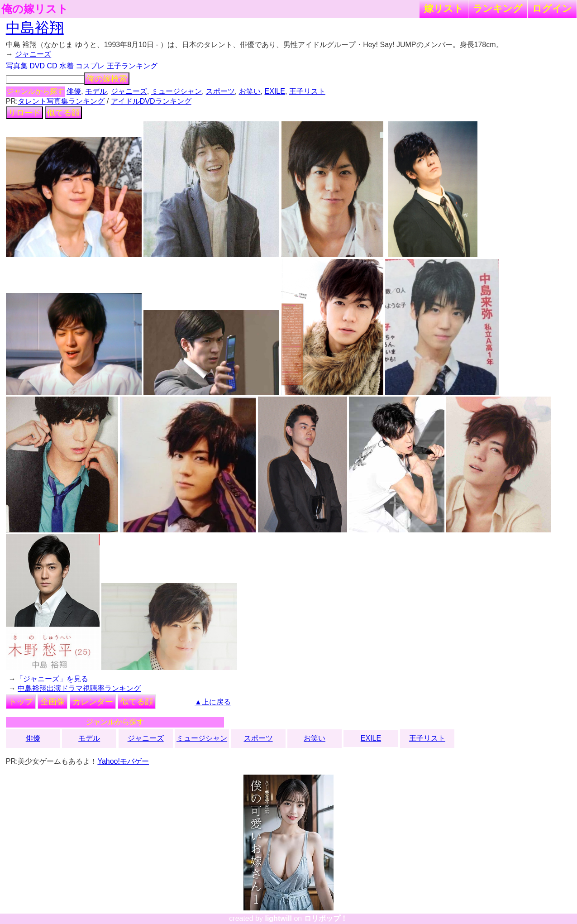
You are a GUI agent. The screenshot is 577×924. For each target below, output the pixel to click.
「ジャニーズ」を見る (52, 679)
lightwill (278, 918)
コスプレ (90, 66)
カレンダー (93, 702)
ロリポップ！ (326, 918)
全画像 (52, 702)
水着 (67, 66)
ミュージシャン (176, 91)
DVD (37, 66)
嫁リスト (444, 8)
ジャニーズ (33, 54)
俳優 (74, 91)
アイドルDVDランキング (151, 101)
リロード (24, 113)
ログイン (552, 8)
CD (52, 66)
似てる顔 (63, 113)
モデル (96, 91)
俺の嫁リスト (35, 9)
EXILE (275, 91)
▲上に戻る (213, 702)
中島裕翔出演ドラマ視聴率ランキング (79, 688)
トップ (21, 702)
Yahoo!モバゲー (123, 761)
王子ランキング (132, 66)
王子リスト (307, 91)
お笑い (250, 91)
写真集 (17, 66)
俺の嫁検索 (107, 79)
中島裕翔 (35, 28)
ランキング (498, 8)
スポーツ (220, 91)
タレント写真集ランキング (61, 101)
